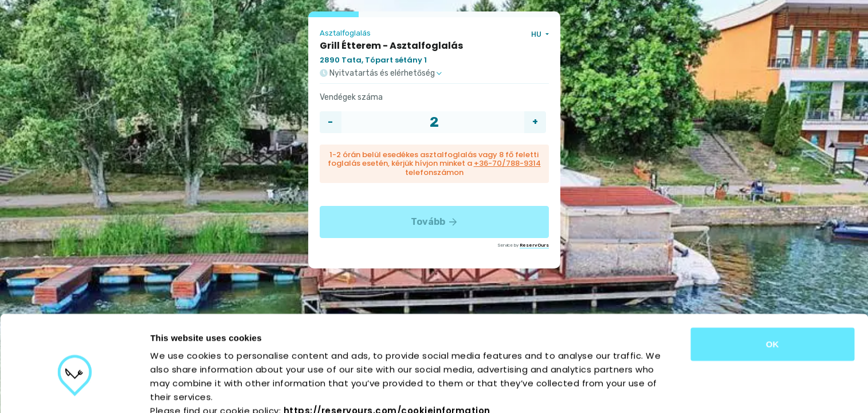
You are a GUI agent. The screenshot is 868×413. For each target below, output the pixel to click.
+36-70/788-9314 (507, 163)
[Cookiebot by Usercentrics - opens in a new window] (74, 391)
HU (537, 34)
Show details (601, 390)
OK (773, 287)
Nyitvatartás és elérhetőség (381, 73)
